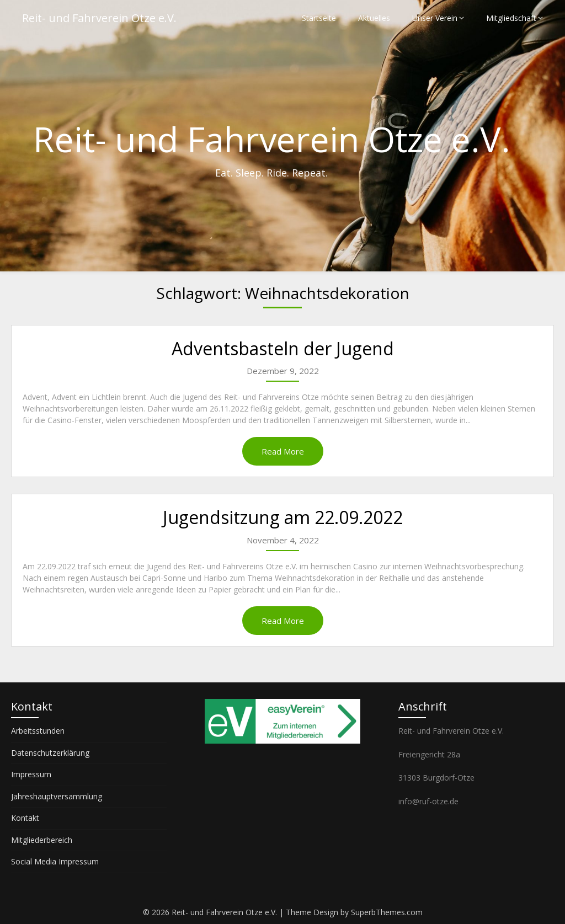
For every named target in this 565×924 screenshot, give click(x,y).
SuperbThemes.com (387, 912)
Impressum (31, 774)
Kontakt (25, 818)
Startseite (319, 18)
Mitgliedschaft (511, 18)
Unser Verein (435, 18)
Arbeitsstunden (38, 731)
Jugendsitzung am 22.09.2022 (283, 517)
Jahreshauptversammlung (57, 796)
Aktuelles (374, 18)
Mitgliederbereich (42, 840)
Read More (283, 451)
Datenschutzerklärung (50, 753)
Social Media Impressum (55, 861)
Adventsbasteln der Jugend (283, 348)
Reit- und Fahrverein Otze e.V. (99, 18)
